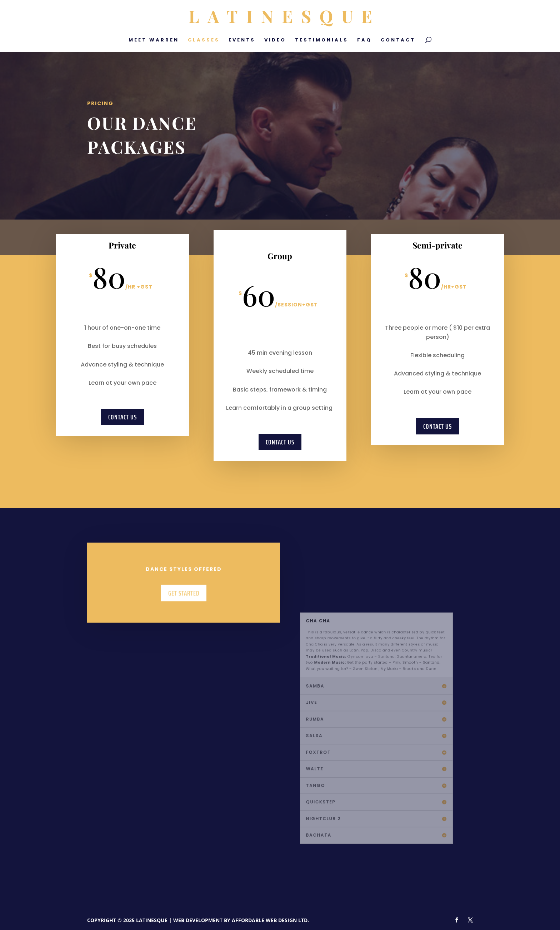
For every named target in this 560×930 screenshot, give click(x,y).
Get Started (184, 602)
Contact (398, 40)
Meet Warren (154, 40)
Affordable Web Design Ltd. (270, 920)
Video (275, 40)
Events (242, 40)
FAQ (364, 40)
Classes (204, 40)
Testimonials (322, 40)
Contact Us (122, 417)
